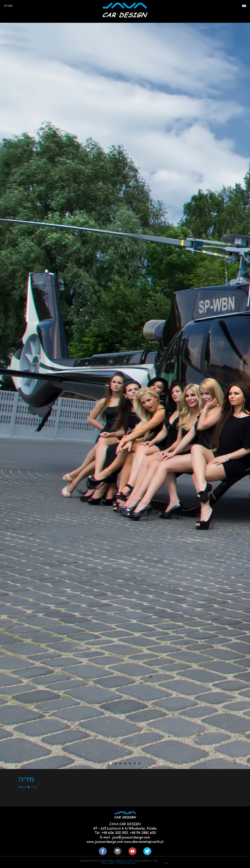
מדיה (34, 787)
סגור (166, 863)
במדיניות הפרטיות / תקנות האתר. (119, 863)
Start (22, 787)
